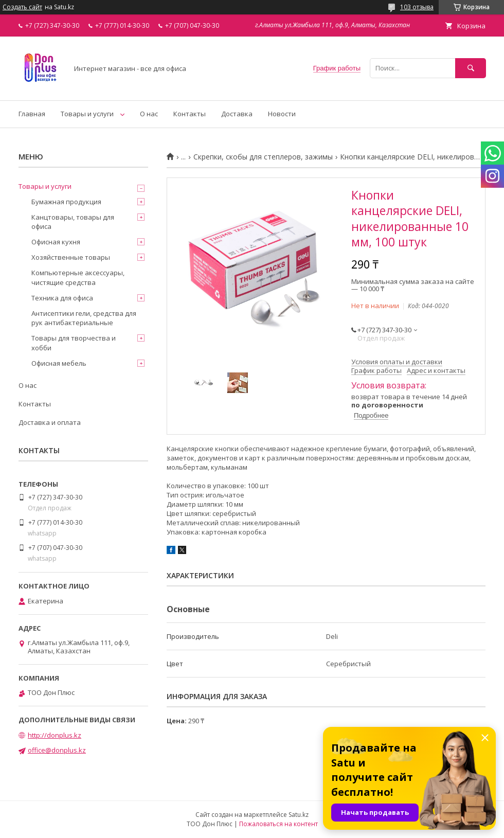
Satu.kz (299, 815)
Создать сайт (22, 7)
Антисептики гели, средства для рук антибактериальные (84, 318)
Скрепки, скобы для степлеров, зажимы (263, 157)
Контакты (190, 114)
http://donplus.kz (55, 735)
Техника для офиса (62, 298)
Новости (282, 114)
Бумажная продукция (66, 202)
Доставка (237, 114)
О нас (149, 114)
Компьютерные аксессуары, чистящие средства (78, 277)
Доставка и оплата (50, 422)
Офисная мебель (59, 363)
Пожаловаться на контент (278, 824)
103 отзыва (417, 7)
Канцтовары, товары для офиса (73, 222)
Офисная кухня (56, 242)
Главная (32, 114)
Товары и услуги (87, 114)
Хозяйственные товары (71, 257)
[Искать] (471, 68)
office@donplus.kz (57, 750)
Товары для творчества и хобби (74, 343)
